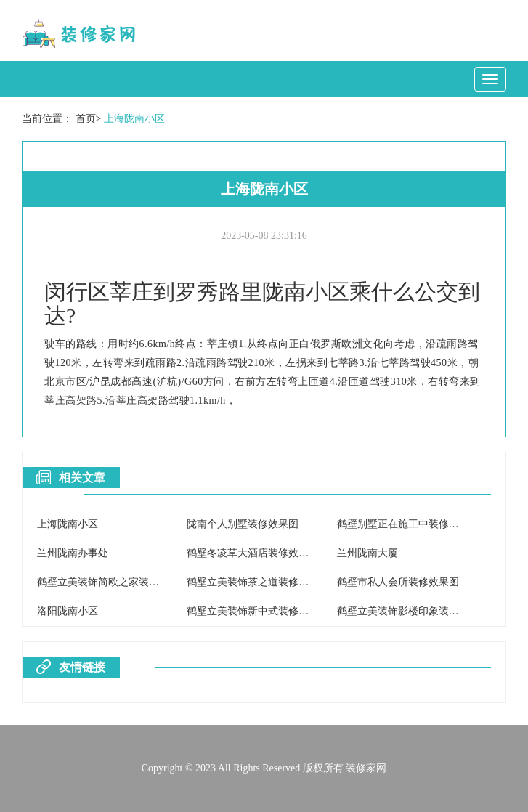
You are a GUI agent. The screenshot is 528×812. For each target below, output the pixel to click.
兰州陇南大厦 (367, 553)
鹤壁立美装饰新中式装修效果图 (258, 611)
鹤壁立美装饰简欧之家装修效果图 (113, 582)
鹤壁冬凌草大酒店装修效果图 (253, 553)
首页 (86, 119)
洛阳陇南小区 (68, 611)
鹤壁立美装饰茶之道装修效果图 (258, 582)
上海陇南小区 (134, 119)
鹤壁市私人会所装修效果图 (398, 582)
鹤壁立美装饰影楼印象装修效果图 (413, 611)
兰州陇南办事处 (73, 553)
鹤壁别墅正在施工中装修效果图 (408, 524)
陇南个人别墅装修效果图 (243, 524)
